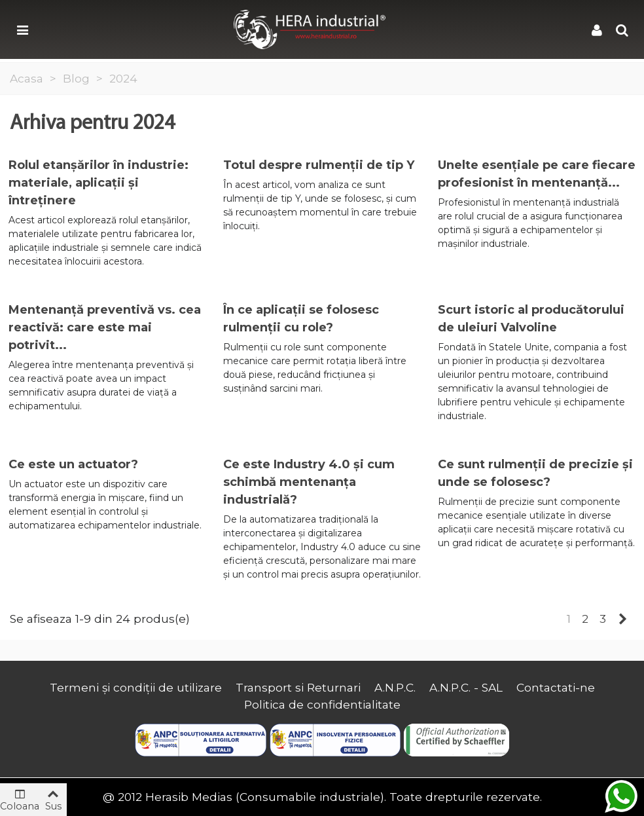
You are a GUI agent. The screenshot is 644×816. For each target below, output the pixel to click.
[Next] (623, 619)
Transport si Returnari (298, 687)
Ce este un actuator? (73, 464)
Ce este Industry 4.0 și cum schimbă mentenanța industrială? (309, 482)
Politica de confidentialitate (322, 704)
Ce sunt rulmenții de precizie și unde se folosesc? (535, 473)
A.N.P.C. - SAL (466, 687)
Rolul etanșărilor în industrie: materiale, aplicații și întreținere (98, 183)
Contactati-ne (556, 687)
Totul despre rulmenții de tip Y (319, 165)
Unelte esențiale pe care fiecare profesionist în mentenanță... (537, 174)
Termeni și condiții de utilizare (136, 687)
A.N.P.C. (395, 687)
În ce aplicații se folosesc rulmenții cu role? (301, 319)
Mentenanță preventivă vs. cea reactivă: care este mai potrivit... (105, 327)
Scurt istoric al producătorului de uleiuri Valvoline (531, 319)
